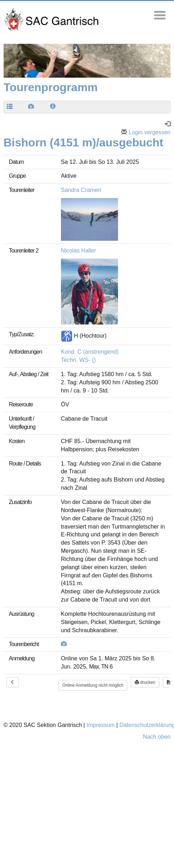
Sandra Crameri (81, 190)
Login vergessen (146, 132)
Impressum (101, 725)
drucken (145, 682)
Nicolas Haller (79, 251)
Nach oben (157, 737)
